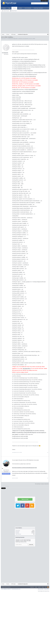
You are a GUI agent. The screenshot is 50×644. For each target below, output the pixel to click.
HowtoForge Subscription (38, 8)
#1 (48, 452)
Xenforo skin (4, 587)
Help (36, 587)
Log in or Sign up (44, 1)
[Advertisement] (25, 22)
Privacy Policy (46, 589)
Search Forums (6, 11)
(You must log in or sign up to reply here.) (42, 484)
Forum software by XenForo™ (11, 589)
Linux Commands (28, 8)
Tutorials (4, 8)
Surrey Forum (47, 591)
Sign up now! (25, 499)
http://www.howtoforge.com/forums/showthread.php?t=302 (24, 468)
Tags (9, 8)
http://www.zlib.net (27, 368)
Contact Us (32, 587)
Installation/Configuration (13, 39)
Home (43, 587)
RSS (48, 587)
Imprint (39, 587)
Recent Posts (14, 11)
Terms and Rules (41, 589)
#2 (48, 478)
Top (46, 587)
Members (20, 8)
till (2, 469)
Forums (14, 8)
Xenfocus (9, 587)
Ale (34, 534)
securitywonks (26, 39)
